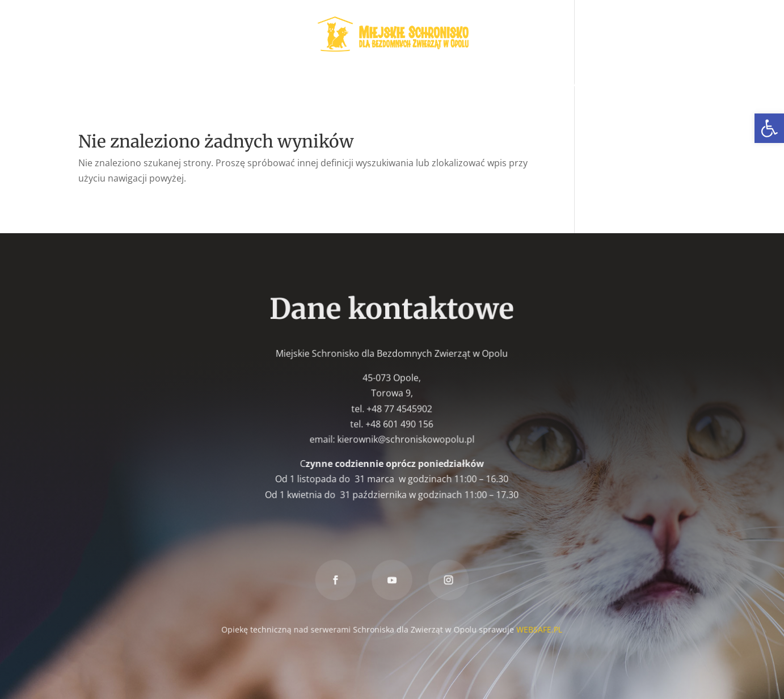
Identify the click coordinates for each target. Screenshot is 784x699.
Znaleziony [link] (456, 84)
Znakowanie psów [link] (536, 84)
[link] (769, 128)
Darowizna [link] (617, 84)
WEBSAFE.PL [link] (538, 628)
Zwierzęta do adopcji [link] (137, 84)
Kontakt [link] (675, 84)
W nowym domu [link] (320, 84)
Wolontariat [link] (240, 84)
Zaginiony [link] (393, 84)
